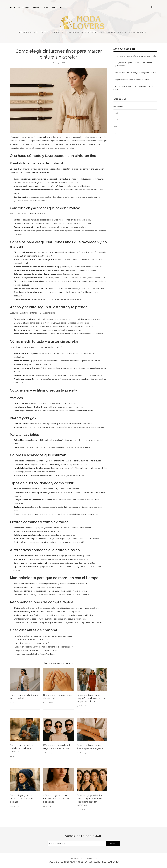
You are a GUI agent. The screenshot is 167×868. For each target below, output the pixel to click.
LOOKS (45, 8)
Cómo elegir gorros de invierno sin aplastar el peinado (22, 799)
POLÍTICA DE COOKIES (88, 862)
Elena (65, 63)
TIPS (61, 8)
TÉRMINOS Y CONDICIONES (108, 862)
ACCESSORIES (24, 8)
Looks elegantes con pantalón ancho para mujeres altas (135, 56)
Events (116, 113)
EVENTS (36, 8)
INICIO (12, 8)
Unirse (113, 843)
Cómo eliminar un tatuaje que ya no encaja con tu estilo (135, 73)
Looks (116, 120)
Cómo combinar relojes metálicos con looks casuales (22, 748)
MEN (53, 8)
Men (115, 127)
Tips (115, 133)
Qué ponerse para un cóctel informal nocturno (131, 80)
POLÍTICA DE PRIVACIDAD (69, 862)
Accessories (118, 106)
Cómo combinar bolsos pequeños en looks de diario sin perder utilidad (92, 698)
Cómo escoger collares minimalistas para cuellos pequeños (57, 799)
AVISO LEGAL (54, 862)
